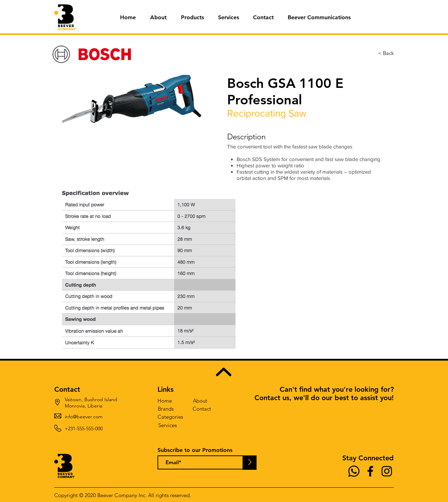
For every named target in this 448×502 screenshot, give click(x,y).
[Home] (165, 401)
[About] (200, 401)
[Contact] (202, 409)
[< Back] (386, 53)
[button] (192, 18)
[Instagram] (387, 471)
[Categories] (170, 417)
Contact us (272, 398)
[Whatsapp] (354, 471)
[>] (250, 463)
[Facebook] (370, 471)
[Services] (167, 425)
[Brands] (166, 409)
